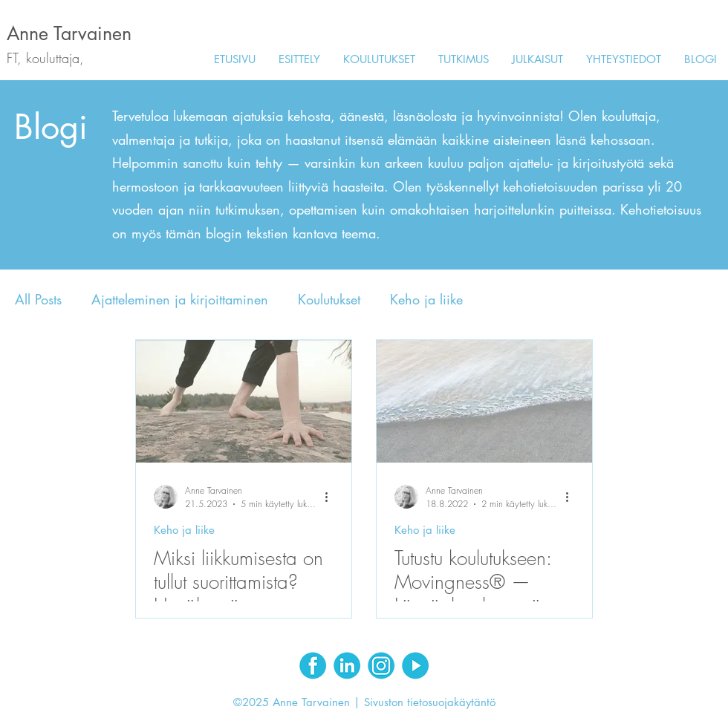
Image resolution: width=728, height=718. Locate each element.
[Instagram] (381, 665)
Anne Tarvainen (69, 33)
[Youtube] (415, 665)
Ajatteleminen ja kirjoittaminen (180, 299)
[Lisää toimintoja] (331, 497)
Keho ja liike (426, 299)
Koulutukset (329, 299)
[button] (379, 59)
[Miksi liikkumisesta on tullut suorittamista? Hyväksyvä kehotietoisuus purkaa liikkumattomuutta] (244, 401)
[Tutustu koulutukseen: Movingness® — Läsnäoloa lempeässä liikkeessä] (484, 401)
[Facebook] (313, 665)
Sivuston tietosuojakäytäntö (430, 702)
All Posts (38, 299)
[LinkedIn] (347, 665)
